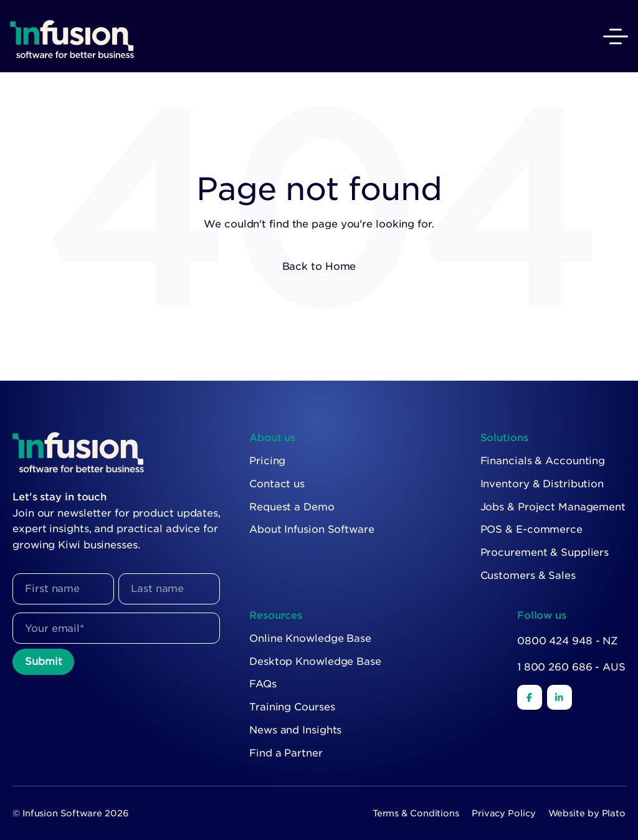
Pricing (267, 461)
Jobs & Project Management (553, 507)
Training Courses (292, 707)
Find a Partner (286, 753)
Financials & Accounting (543, 461)
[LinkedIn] (559, 697)
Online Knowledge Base (310, 638)
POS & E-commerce (531, 529)
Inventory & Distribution (542, 484)
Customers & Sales (528, 575)
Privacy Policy (504, 813)
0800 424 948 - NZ (568, 641)
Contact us (277, 484)
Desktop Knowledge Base (315, 661)
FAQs (263, 684)
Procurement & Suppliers (545, 552)
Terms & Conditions (416, 813)
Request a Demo (292, 507)
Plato (614, 813)
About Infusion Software (312, 529)
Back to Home (319, 266)
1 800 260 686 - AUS (571, 667)
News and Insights (295, 730)
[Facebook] (530, 697)
